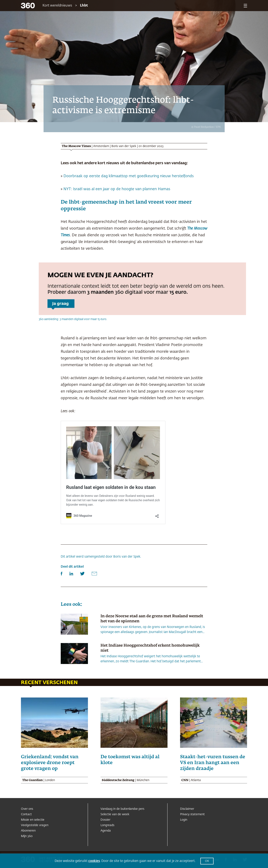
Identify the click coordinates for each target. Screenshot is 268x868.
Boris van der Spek (124, 146)
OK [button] (207, 861)
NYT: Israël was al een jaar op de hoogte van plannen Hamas (116, 189)
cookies (94, 861)
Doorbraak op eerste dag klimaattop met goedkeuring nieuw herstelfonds (129, 176)
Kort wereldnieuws (57, 6)
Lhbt (84, 6)
